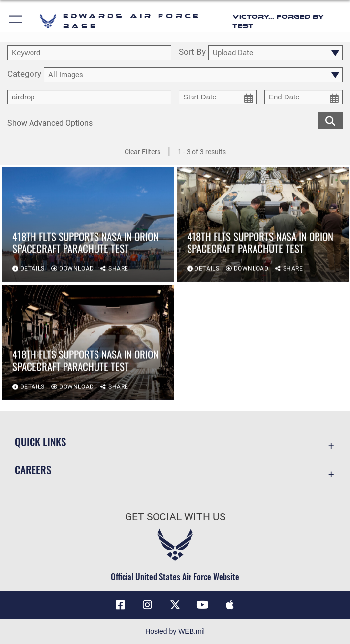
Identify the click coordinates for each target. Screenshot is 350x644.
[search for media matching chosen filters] (330, 120)
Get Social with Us (175, 517)
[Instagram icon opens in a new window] (148, 605)
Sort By (192, 52)
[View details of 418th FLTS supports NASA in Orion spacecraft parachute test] (88, 225)
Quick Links (40, 441)
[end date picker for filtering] (303, 97)
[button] (16, 21)
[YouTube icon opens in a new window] (202, 605)
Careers (33, 469)
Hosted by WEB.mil (175, 631)
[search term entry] (89, 53)
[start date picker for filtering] (218, 97)
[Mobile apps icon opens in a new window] (230, 605)
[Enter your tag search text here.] (89, 97)
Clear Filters (143, 152)
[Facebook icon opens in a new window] (120, 605)
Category (24, 74)
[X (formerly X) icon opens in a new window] (175, 605)
